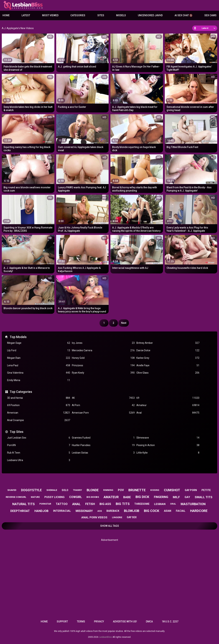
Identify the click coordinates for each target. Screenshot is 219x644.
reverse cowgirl (16, 497)
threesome (142, 504)
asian (168, 511)
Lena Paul (39, 365)
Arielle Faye (168, 365)
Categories (78, 15)
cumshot (172, 490)
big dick (142, 497)
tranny (77, 490)
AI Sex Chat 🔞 (184, 15)
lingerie (117, 517)
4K (103, 398)
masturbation (193, 504)
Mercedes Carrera (103, 350)
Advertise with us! (125, 622)
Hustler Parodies (103, 445)
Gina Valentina (39, 373)
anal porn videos (94, 517)
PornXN (39, 445)
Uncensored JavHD (150, 15)
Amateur (168, 405)
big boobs (93, 497)
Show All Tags (110, 526)
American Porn (103, 413)
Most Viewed (50, 15)
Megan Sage (39, 343)
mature (35, 497)
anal (76, 504)
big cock (152, 511)
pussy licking (54, 497)
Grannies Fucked (103, 438)
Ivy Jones (103, 343)
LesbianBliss (105, 637)
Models (121, 15)
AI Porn (103, 405)
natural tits (24, 504)
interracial (62, 511)
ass (100, 511)
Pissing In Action (168, 445)
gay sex (132, 517)
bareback (113, 511)
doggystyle (31, 490)
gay (187, 497)
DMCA (149, 622)
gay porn (191, 490)
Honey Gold (103, 358)
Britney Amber (168, 343)
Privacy (99, 622)
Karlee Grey (168, 358)
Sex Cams (210, 15)
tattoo (62, 504)
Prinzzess (103, 365)
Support (62, 622)
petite (206, 490)
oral (173, 504)
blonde (93, 490)
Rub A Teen (39, 453)
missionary (84, 511)
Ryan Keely (103, 373)
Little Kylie (168, 453)
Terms (81, 622)
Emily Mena (39, 380)
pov (121, 490)
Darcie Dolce (168, 350)
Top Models (18, 337)
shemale (52, 490)
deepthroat (20, 511)
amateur (111, 497)
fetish (90, 504)
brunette (137, 490)
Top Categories (21, 392)
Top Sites (16, 432)
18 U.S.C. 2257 (170, 622)
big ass (105, 504)
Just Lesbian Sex (39, 438)
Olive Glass (168, 373)
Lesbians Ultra (39, 460)
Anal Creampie (39, 420)
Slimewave (168, 438)
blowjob (132, 511)
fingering (161, 497)
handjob (41, 511)
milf (176, 497)
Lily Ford (39, 350)
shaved (12, 490)
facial (181, 511)
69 (168, 398)
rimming (108, 490)
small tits (204, 497)
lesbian (160, 504)
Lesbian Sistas (103, 453)
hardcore (199, 511)
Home (6, 15)
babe (127, 497)
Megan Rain (39, 358)
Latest (26, 15)
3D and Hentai (39, 398)
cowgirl (76, 497)
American (39, 413)
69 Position (39, 405)
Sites (101, 15)
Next (124, 323)
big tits (123, 504)
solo (65, 490)
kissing (155, 490)
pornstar (45, 504)
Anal (168, 413)
